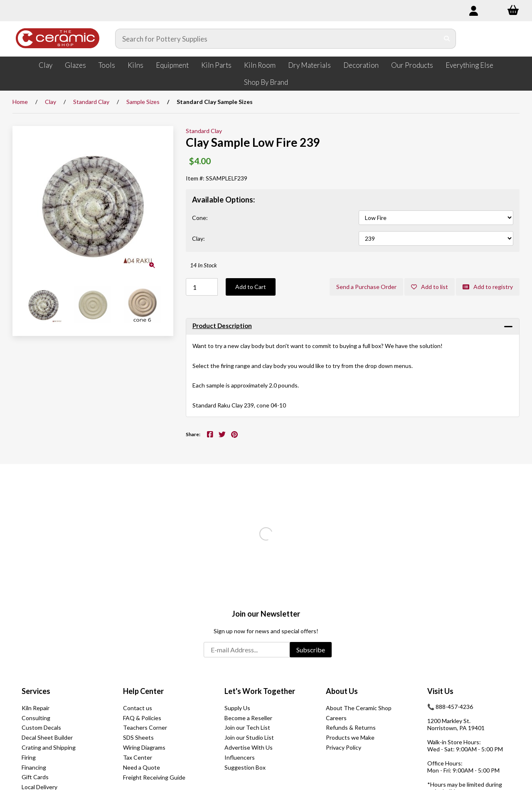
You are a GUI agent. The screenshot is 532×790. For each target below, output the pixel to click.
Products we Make (350, 737)
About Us (342, 691)
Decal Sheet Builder (47, 737)
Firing (29, 757)
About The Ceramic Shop (359, 708)
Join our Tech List (247, 727)
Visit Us (440, 691)
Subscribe (311, 650)
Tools (107, 65)
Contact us (138, 708)
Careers (336, 718)
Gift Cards (35, 777)
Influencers (240, 757)
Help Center (143, 691)
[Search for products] (277, 39)
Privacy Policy (344, 747)
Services (36, 691)
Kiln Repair (36, 708)
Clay (46, 65)
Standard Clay (91, 102)
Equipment (172, 65)
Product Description (222, 326)
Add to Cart (251, 287)
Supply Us (237, 708)
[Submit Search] (447, 39)
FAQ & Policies (142, 718)
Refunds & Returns (351, 727)
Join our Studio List (249, 737)
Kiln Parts (216, 65)
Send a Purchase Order (366, 287)
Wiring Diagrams (144, 747)
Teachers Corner (145, 727)
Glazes (75, 65)
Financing (34, 767)
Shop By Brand (266, 82)
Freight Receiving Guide (154, 777)
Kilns (135, 65)
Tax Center (138, 757)
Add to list (430, 287)
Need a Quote (142, 767)
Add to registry (488, 287)
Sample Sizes (143, 102)
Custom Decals (41, 727)
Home (20, 102)
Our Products (412, 65)
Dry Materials (309, 65)
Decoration (361, 65)
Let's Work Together (260, 691)
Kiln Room (260, 65)
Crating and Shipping (49, 747)
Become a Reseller (248, 718)
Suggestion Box (245, 767)
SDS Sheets (138, 737)
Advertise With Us (249, 747)
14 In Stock (203, 265)
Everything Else (469, 65)
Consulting (36, 718)
